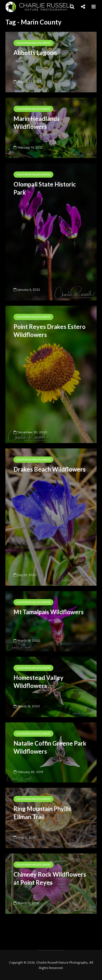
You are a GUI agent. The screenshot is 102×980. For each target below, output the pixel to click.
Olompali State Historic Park (45, 188)
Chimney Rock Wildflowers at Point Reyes (50, 878)
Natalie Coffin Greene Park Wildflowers (50, 747)
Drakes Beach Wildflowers (50, 469)
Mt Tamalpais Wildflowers (49, 612)
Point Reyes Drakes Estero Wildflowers (50, 331)
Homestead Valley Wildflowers (38, 682)
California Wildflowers (33, 43)
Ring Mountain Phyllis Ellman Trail (42, 813)
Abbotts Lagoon (35, 53)
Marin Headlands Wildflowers (37, 123)
